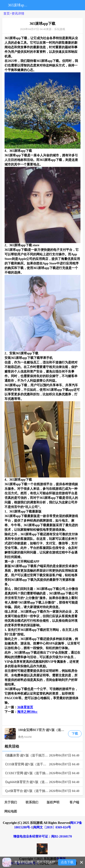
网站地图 (11, 811)
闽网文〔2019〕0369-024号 (52, 827)
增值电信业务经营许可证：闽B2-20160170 (42, 836)
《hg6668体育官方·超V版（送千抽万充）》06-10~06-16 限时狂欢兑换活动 (43, 782)
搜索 (34, 5)
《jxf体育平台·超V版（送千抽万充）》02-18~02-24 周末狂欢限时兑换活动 (43, 791)
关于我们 (11, 802)
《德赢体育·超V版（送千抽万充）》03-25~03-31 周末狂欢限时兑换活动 (43, 756)
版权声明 (53, 802)
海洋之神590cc (27, 712)
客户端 (74, 802)
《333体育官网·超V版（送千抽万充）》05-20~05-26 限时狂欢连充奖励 (43, 764)
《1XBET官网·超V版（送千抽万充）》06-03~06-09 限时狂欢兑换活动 (43, 773)
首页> (7, 14)
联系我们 (32, 802)
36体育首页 (25, 707)
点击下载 (67, 862)
